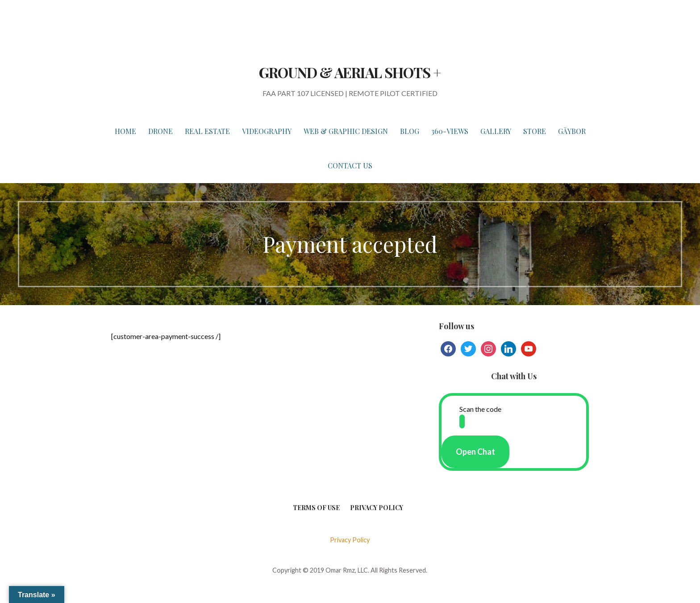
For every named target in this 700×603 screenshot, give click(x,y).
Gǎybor (572, 131)
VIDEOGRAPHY (267, 131)
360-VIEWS (450, 131)
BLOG (410, 131)
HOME (125, 131)
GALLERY (496, 131)
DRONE (160, 131)
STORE (535, 131)
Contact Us (350, 165)
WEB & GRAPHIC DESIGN (346, 131)
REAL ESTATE (207, 131)
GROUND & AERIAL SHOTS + (350, 72)
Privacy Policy (377, 508)
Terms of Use (316, 508)
